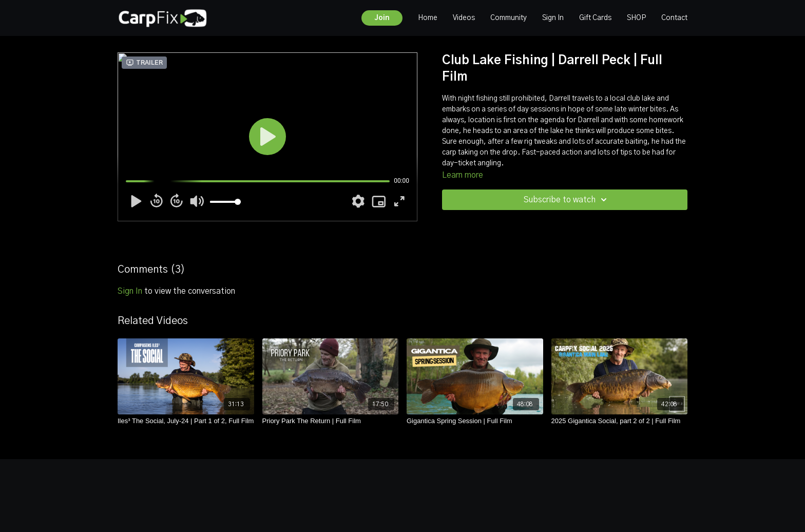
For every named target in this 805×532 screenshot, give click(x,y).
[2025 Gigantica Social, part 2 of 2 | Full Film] (620, 421)
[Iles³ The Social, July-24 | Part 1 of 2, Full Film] (186, 421)
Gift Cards (595, 18)
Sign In (553, 18)
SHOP (636, 18)
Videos (464, 18)
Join (382, 18)
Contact (674, 18)
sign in (130, 291)
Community (509, 18)
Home (428, 18)
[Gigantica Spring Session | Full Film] (475, 421)
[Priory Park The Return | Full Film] (331, 421)
